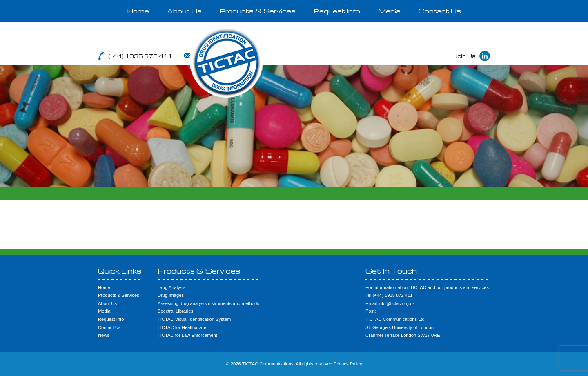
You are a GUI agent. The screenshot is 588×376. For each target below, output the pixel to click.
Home (138, 11)
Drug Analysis (171, 287)
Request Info (337, 11)
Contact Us (440, 11)
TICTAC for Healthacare (182, 327)
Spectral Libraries (175, 311)
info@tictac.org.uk (218, 56)
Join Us (464, 56)
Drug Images (171, 295)
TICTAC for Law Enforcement (187, 335)
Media (389, 11)
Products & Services (258, 11)
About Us (184, 11)
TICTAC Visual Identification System (194, 319)
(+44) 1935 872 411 (140, 56)
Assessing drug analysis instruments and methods (208, 303)
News (104, 335)
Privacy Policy (348, 364)
